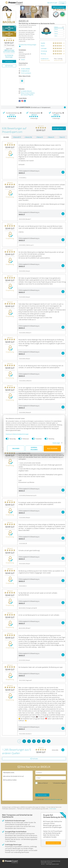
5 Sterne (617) (17, 137)
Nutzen (43, 46)
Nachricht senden (42, 795)
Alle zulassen (52, 448)
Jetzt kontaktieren (59, 7)
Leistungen (44, 48)
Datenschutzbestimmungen (22, 434)
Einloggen (62, 3)
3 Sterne (56, 31)
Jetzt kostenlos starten (53, 843)
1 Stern (56, 36)
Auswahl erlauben (34, 448)
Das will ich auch (52, 3)
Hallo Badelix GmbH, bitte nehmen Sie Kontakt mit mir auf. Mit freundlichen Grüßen (17, 786)
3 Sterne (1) (40, 137)
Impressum (10, 434)
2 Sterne (56, 34)
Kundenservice (45, 59)
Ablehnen (16, 448)
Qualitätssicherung (56, 861)
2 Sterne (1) (51, 137)
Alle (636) (6, 137)
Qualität (43, 43)
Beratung (43, 54)
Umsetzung (44, 51)
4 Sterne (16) (28, 137)
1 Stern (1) (62, 137)
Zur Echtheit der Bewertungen (9, 56)
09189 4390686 (25, 69)
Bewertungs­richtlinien (46, 861)
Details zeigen (55, 443)
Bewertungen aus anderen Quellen (9, 51)
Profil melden (53, 809)
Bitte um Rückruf (43, 783)
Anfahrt (23, 60)
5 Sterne (56, 27)
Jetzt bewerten (9, 61)
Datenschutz (44, 863)
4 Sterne (56, 29)
